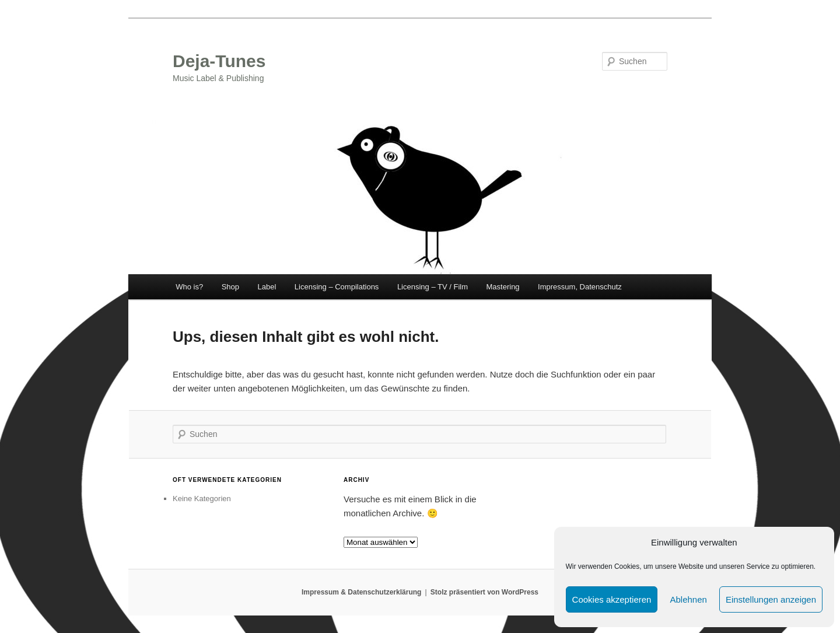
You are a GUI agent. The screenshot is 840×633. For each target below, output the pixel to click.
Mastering (503, 287)
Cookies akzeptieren (612, 599)
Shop (230, 287)
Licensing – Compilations (337, 287)
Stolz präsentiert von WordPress (484, 592)
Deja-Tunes (219, 61)
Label (267, 287)
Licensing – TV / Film (433, 287)
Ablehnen (688, 599)
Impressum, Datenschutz (580, 287)
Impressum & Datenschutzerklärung (361, 592)
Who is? (189, 287)
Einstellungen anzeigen (771, 599)
